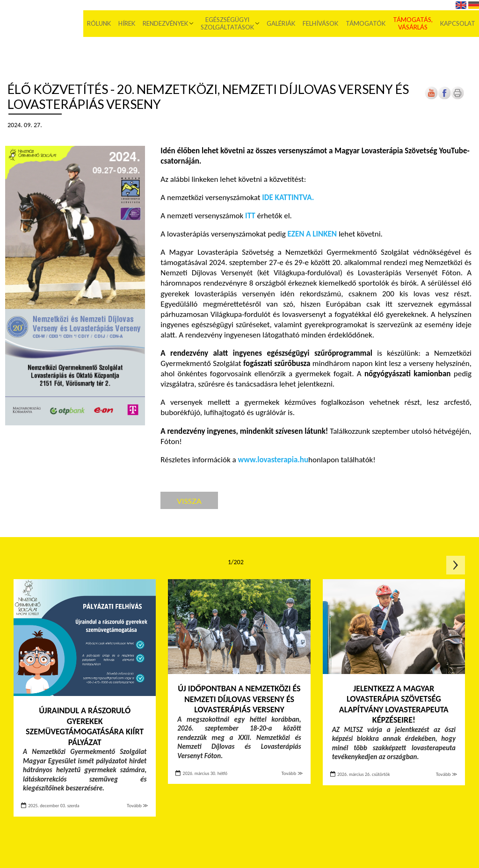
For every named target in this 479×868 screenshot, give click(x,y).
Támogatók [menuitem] (366, 23)
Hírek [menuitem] (127, 23)
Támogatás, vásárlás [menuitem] (413, 23)
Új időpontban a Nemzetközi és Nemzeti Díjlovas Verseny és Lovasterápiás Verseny (239, 699)
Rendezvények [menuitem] (165, 23)
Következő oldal (456, 565)
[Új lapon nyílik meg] (444, 97)
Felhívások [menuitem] (320, 23)
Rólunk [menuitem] (99, 23)
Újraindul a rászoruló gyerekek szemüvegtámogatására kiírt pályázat (85, 726)
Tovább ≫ (138, 806)
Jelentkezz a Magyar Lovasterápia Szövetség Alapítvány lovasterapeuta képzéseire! (394, 704)
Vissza (189, 501)
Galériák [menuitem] (281, 23)
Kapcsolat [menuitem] (458, 23)
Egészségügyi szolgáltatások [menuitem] (227, 23)
